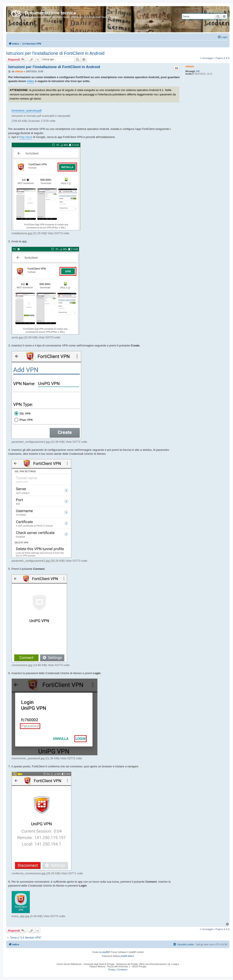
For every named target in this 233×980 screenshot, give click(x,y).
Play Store (26, 137)
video (31, 81)
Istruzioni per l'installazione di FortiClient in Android (55, 53)
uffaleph (190, 66)
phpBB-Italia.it (127, 956)
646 (198, 71)
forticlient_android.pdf (27, 111)
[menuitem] (222, 37)
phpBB (106, 952)
